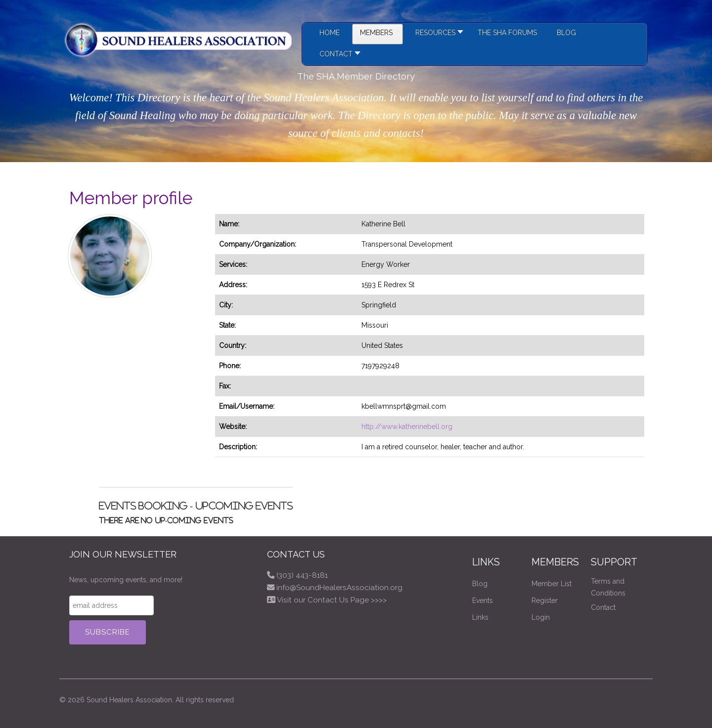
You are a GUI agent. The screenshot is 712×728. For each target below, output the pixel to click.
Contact (603, 607)
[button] (437, 34)
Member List (552, 584)
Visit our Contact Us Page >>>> (332, 600)
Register (545, 600)
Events (483, 600)
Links (480, 617)
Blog (480, 584)
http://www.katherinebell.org (407, 427)
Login (541, 617)
